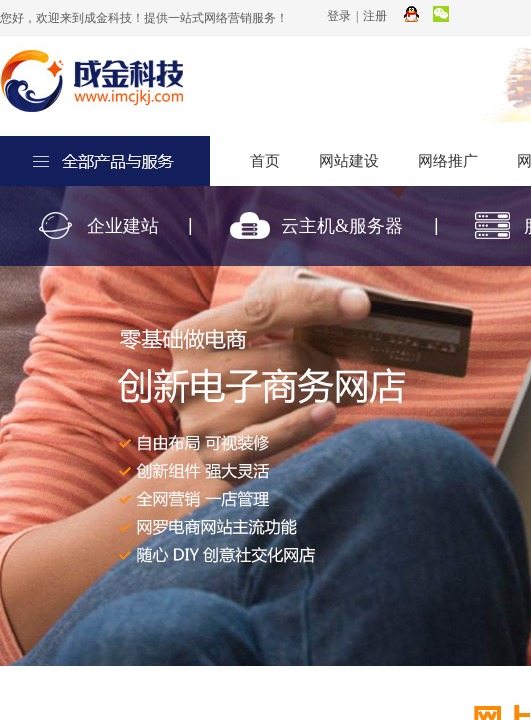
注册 (375, 16)
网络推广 (448, 161)
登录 (339, 16)
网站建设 (349, 161)
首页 (265, 161)
